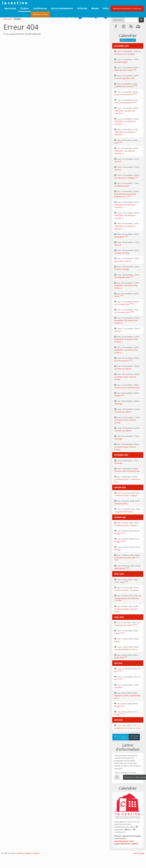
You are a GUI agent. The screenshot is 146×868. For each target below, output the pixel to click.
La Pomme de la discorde (125, 558)
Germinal (118, 687)
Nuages (118, 533)
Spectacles (10, 8)
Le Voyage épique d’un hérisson (128, 597)
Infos (106, 8)
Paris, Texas (119, 582)
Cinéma (24, 8)
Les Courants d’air (122, 304)
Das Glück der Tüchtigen (124, 178)
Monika (117, 396)
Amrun (117, 296)
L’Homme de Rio (121, 504)
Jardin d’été (119, 658)
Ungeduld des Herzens (124, 86)
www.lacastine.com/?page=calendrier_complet (126, 842)
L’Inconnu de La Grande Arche (127, 388)
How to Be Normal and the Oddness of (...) (125, 195)
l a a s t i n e (15, 3)
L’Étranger (118, 404)
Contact (36, 853)
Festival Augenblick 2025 (124, 78)
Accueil (7, 19)
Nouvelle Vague (121, 62)
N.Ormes (118, 331)
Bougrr (117, 706)
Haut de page (139, 853)
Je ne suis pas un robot (125, 773)
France (117, 633)
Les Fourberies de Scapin (127, 624)
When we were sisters (124, 70)
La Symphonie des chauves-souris (128, 727)
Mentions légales (24, 853)
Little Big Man (120, 568)
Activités (82, 8)
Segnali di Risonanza (124, 512)
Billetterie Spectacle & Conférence (127, 9)
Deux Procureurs (121, 361)
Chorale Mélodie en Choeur (126, 649)
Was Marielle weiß (122, 277)
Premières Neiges (122, 269)
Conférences (40, 8)
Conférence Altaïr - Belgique (126, 496)
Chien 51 (118, 161)
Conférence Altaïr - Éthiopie (126, 525)
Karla (116, 143)
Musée (95, 8)
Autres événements (62, 8)
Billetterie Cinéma (40, 14)
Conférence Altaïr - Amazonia (127, 590)
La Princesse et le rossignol (128, 53)
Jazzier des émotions (123, 94)
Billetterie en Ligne (128, 40)
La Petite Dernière (122, 186)
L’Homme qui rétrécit (123, 369)
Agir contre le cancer (123, 261)
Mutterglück (119, 237)
